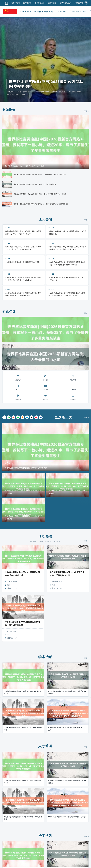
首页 (6, 3)
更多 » (86, 111)
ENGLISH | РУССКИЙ (78, 12)
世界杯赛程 (27, 3)
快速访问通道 (62, 12)
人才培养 (45, 746)
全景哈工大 (63, 417)
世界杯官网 (16, 3)
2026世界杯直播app (82, 3)
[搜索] (86, 3)
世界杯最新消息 (65, 3)
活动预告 (45, 536)
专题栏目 (9, 312)
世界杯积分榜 (40, 3)
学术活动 (45, 657)
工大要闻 (45, 219)
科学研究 (45, 835)
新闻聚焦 (9, 110)
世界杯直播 (52, 3)
